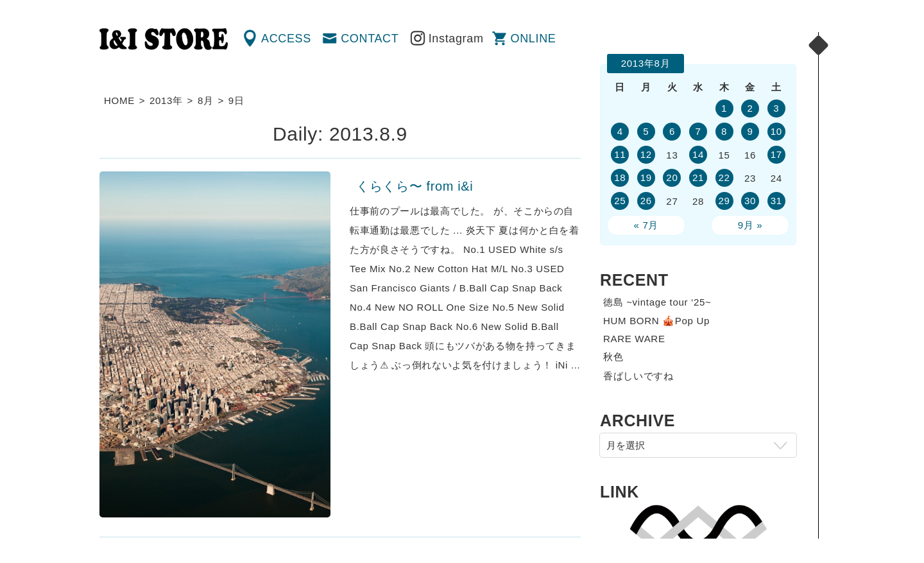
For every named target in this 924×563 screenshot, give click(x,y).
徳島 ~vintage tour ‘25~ (657, 302)
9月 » (750, 225)
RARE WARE (634, 339)
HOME (119, 100)
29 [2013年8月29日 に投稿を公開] (724, 201)
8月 (206, 100)
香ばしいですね (638, 376)
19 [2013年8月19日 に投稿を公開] (646, 178)
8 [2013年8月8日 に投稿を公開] (724, 131)
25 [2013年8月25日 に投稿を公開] (620, 201)
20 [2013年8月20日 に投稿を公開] (672, 178)
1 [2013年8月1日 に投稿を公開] (724, 108)
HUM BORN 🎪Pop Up (656, 321)
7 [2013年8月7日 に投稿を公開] (698, 131)
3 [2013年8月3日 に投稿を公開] (776, 108)
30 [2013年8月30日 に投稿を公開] (750, 201)
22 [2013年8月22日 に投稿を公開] (724, 178)
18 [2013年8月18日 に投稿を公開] (620, 178)
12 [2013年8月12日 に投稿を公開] (646, 154)
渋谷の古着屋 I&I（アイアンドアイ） (164, 39)
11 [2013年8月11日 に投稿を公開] (620, 154)
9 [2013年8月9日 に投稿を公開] (750, 131)
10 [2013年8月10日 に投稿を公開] (776, 131)
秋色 (613, 357)
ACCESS (286, 39)
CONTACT (370, 39)
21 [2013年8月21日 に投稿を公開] (698, 178)
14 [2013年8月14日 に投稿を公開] (698, 154)
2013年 (166, 100)
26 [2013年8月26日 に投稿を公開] (646, 201)
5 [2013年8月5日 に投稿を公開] (646, 131)
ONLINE (534, 39)
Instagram (456, 39)
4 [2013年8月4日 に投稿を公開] (620, 131)
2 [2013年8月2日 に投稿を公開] (750, 108)
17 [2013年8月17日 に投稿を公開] (776, 154)
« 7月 (646, 225)
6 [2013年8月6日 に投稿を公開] (672, 131)
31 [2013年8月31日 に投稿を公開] (776, 201)
